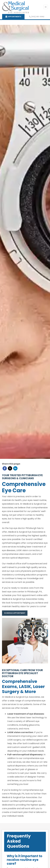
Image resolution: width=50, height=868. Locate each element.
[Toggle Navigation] (46, 7)
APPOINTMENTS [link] (13, 17)
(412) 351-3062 (37, 17)
